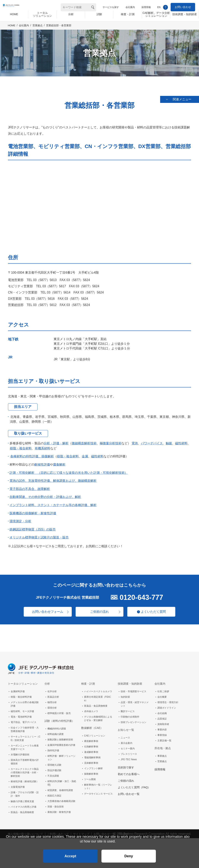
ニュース (125, 735)
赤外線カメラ (91, 709)
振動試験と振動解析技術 (60, 737)
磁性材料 (181, 441)
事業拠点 (162, 754)
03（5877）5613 (45, 278)
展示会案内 (127, 741)
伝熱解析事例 (91, 744)
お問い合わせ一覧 (129, 792)
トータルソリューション (23, 681)
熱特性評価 (53, 748)
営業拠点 (38, 29)
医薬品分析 (53, 695)
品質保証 (162, 716)
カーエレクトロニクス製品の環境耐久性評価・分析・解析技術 (25, 770)
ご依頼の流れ (99, 609)
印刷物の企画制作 (130, 714)
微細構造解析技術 (84, 441)
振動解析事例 (91, 772)
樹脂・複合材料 (21, 446)
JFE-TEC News (129, 757)
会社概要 (162, 695)
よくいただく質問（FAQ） (134, 785)
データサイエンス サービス (98, 791)
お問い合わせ (183, 7)
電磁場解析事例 (92, 755)
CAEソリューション (95, 733)
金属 (85, 454)
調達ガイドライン (167, 705)
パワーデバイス (152, 441)
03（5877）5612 (45, 303)
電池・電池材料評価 (21, 714)
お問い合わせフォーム (45, 609)
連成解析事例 (91, 750)
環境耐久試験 (54, 763)
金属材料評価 (18, 689)
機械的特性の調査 (57, 726)
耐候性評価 (42, 462)
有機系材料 (43, 446)
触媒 (169, 441)
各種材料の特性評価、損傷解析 (32, 454)
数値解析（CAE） (92, 726)
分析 (47, 681)
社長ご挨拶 (163, 689)
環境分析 (52, 705)
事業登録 (162, 733)
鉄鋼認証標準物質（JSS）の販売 (33, 527)
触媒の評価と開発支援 (22, 799)
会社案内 (130, 7)
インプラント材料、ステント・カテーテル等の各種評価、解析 (53, 503)
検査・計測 (88, 681)
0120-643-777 (141, 595)
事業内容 (162, 727)
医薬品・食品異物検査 (22, 810)
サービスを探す (111, 7)
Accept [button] (70, 854)
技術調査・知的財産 (130, 681)
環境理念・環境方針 (168, 700)
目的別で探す (126, 765)
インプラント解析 (93, 766)
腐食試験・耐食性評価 (59, 810)
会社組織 (162, 711)
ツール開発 (90, 777)
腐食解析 (59, 462)
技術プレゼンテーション (134, 720)
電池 (135, 441)
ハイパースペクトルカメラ (98, 689)
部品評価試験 (54, 768)
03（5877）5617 (54, 284)
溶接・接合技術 (56, 804)
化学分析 (52, 689)
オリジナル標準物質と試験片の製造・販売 (39, 535)
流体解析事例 (91, 761)
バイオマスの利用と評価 (24, 804)
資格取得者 (163, 722)
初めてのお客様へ (129, 772)
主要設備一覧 (164, 738)
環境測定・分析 (20, 519)
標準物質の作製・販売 (59, 711)
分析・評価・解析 (56, 441)
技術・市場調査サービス (134, 689)
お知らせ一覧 (126, 727)
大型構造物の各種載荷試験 (61, 799)
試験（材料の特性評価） (59, 719)
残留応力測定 (54, 793)
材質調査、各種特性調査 (60, 788)
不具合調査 (53, 773)
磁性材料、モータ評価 (22, 709)
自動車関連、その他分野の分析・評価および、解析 (45, 495)
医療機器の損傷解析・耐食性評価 (33, 511)
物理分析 (52, 700)
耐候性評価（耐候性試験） (25, 779)
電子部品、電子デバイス (24, 720)
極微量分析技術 (111, 441)
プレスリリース (129, 752)
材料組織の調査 (56, 732)
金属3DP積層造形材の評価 (61, 743)
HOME (12, 29)
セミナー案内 (128, 746)
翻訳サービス (128, 709)
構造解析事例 (91, 739)
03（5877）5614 (59, 290)
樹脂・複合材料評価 (21, 695)
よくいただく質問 (156, 609)
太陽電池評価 (18, 785)
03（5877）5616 (43, 297)
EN (159, 7)
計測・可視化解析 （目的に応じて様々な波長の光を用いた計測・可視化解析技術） (69, 470)
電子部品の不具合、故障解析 (30, 487)
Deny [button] (129, 854)
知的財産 (125, 695)
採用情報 (146, 7)
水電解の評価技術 (20, 752)
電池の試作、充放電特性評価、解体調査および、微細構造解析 (53, 479)
